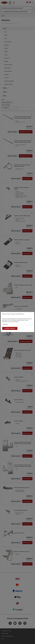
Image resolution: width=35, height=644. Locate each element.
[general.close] (32, 314)
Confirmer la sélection (10, 329)
